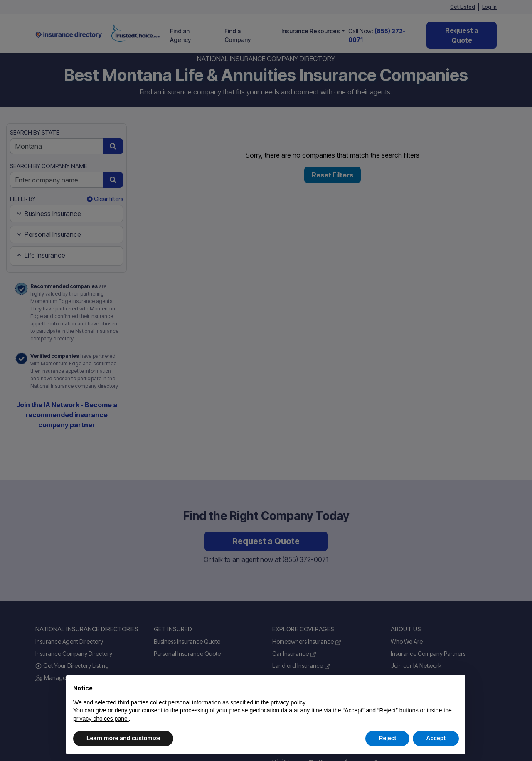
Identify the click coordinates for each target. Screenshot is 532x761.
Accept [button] (436, 738)
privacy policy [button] (288, 702)
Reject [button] (387, 738)
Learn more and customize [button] (123, 738)
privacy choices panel (101, 719)
